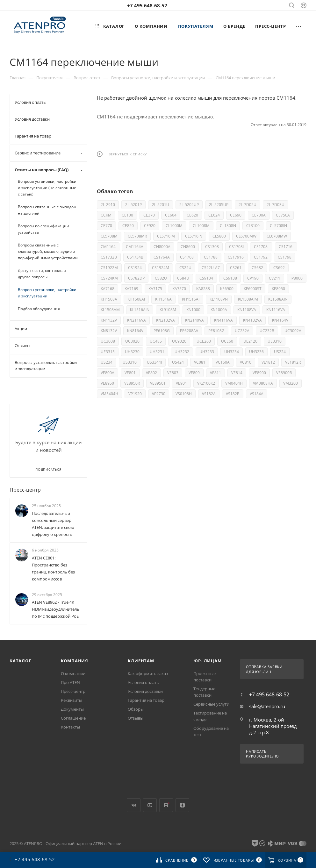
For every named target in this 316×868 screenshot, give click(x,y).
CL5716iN (194, 236)
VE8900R (284, 373)
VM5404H (109, 394)
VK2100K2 (206, 383)
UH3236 (256, 352)
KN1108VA (247, 310)
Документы (72, 709)
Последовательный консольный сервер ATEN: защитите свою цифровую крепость (53, 524)
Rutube (166, 805)
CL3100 (253, 226)
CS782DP (136, 278)
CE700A (259, 215)
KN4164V (280, 320)
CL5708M (109, 236)
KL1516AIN (140, 310)
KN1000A (219, 310)
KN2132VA (165, 320)
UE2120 (250, 341)
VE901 (181, 383)
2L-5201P (133, 205)
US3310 (130, 362)
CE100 (127, 215)
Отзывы (136, 718)
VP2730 (159, 394)
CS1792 (261, 257)
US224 (280, 352)
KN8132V (109, 331)
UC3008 (108, 341)
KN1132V (109, 320)
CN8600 (188, 247)
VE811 (215, 373)
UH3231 (157, 352)
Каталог (20, 661)
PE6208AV (189, 331)
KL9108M (168, 310)
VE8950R (132, 383)
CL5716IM (166, 236)
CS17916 (236, 257)
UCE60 (227, 341)
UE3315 (108, 352)
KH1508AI (136, 299)
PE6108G (162, 331)
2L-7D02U (248, 205)
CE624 (214, 215)
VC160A (223, 362)
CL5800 (219, 236)
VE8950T (158, 383)
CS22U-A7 (211, 268)
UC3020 (132, 341)
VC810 (246, 362)
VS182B (233, 394)
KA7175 (155, 289)
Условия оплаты (144, 682)
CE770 (106, 226)
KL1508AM (110, 310)
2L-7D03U (276, 205)
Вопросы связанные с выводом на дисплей (47, 210)
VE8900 (259, 373)
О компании (73, 673)
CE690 (236, 215)
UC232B (267, 331)
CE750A (283, 215)
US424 (178, 362)
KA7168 (108, 289)
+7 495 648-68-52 (147, 5)
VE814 (237, 373)
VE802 (151, 373)
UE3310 (275, 341)
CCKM (106, 215)
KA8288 (203, 289)
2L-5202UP (189, 205)
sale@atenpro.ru (267, 706)
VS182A (209, 394)
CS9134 (206, 278)
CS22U (185, 268)
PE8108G (216, 331)
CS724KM (109, 278)
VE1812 (268, 362)
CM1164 (108, 247)
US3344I (154, 362)
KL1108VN (219, 299)
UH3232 (182, 352)
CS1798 (285, 257)
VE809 (194, 373)
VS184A (257, 394)
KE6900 (227, 289)
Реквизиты (72, 700)
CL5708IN (278, 226)
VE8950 (107, 383)
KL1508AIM (248, 299)
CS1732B (109, 257)
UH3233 (207, 352)
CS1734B (135, 257)
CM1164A (135, 247)
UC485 (156, 341)
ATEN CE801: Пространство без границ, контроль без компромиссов (53, 568)
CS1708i (261, 247)
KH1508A (109, 299)
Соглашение (73, 718)
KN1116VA (276, 310)
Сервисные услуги (211, 704)
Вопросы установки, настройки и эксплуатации (47, 293)
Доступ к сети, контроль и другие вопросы (42, 274)
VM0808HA (263, 383)
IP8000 (297, 278)
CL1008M (201, 226)
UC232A (242, 331)
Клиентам (141, 661)
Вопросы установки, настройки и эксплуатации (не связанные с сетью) (47, 188)
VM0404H (234, 383)
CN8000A (162, 247)
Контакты (70, 727)
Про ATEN (70, 682)
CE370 (149, 215)
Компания (75, 661)
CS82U (161, 278)
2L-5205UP (219, 205)
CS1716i (286, 247)
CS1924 (135, 268)
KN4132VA (252, 320)
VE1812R (293, 362)
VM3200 (291, 383)
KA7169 (131, 289)
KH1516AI (191, 299)
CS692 (279, 268)
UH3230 (132, 352)
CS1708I (236, 247)
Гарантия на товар (146, 700)
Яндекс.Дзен (182, 805)
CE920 (150, 226)
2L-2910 (108, 205)
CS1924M (161, 268)
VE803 (173, 373)
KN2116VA (136, 320)
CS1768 (187, 257)
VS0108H (184, 394)
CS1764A (162, 257)
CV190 (253, 278)
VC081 (200, 362)
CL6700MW (246, 236)
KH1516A (163, 299)
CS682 (257, 268)
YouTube (150, 805)
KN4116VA (223, 320)
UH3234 (232, 352)
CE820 (128, 226)
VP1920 (135, 394)
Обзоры (136, 709)
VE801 (130, 373)
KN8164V (135, 331)
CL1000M (174, 226)
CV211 (275, 278)
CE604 (171, 215)
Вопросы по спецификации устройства (43, 229)
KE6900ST (253, 289)
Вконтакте (134, 805)
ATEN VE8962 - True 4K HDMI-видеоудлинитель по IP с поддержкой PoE (56, 609)
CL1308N (228, 226)
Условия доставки (145, 691)
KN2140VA (194, 320)
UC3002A (293, 331)
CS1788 (211, 257)
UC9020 (179, 341)
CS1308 (212, 247)
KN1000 (193, 310)
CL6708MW (277, 236)
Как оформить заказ (148, 673)
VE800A (108, 373)
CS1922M (109, 268)
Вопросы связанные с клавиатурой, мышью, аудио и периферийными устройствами (48, 251)
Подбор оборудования (39, 309)
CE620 (192, 215)
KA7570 (179, 289)
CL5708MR (137, 236)
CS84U (183, 278)
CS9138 (230, 278)
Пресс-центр (25, 490)
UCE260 (204, 341)
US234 (107, 362)
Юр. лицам (207, 661)
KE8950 (278, 289)
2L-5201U (161, 205)
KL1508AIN (278, 299)
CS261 (236, 268)
